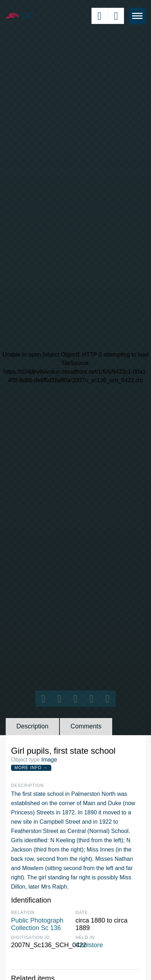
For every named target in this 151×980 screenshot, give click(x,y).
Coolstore (89, 945)
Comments (86, 726)
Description (32, 726)
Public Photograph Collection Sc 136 (37, 924)
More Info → (31, 768)
